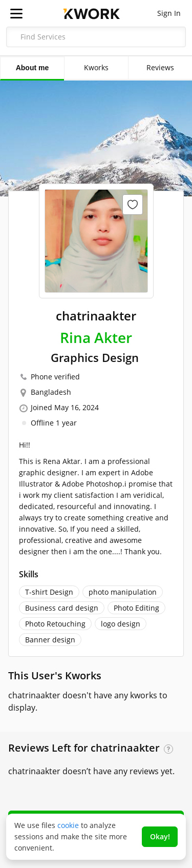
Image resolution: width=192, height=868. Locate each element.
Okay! (160, 836)
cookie (68, 825)
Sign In (169, 13)
